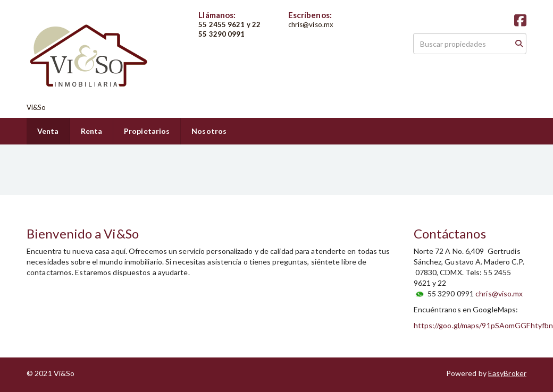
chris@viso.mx (499, 293)
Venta (48, 131)
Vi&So (36, 107)
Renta (92, 131)
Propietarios (147, 131)
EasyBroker (507, 373)
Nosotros (209, 131)
